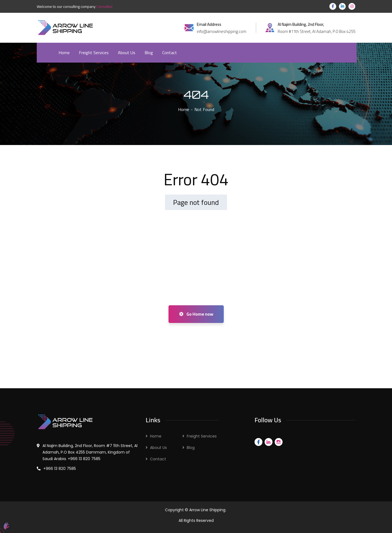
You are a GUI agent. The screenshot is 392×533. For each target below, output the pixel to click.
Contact (158, 459)
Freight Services (202, 436)
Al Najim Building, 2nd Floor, (301, 24)
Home (184, 109)
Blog (191, 448)
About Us (158, 448)
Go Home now (196, 314)
